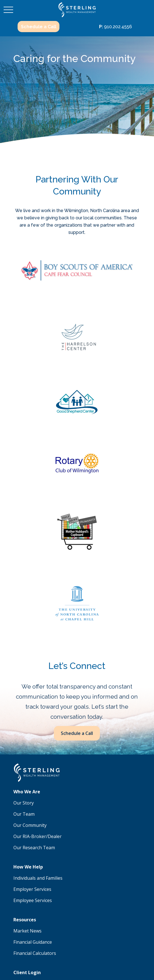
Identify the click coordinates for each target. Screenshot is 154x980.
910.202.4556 (116, 27)
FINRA (74, 835)
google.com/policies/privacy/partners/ (47, 944)
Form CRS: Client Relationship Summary (63, 905)
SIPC (85, 835)
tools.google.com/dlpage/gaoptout (99, 950)
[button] (38, 27)
